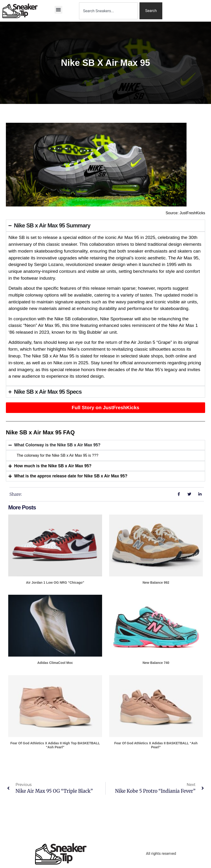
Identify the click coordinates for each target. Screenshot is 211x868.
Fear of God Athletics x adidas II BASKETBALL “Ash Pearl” (156, 745)
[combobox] (108, 11)
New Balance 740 (156, 663)
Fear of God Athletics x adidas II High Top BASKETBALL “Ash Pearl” (55, 745)
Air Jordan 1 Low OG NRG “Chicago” (55, 583)
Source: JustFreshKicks (185, 213)
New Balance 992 (156, 583)
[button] (58, 10)
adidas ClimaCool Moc (55, 663)
